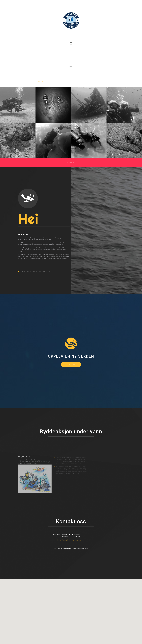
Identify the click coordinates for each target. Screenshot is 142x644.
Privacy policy (67, 549)
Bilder (70, 81)
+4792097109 (66, 535)
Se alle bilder (71, 162)
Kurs (61, 81)
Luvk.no (86, 549)
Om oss (51, 81)
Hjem (40, 81)
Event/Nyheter (83, 81)
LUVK (71, 41)
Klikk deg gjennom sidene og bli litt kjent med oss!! (35, 272)
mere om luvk (71, 365)
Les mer (71, 66)
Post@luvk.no (66, 540)
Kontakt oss (99, 81)
